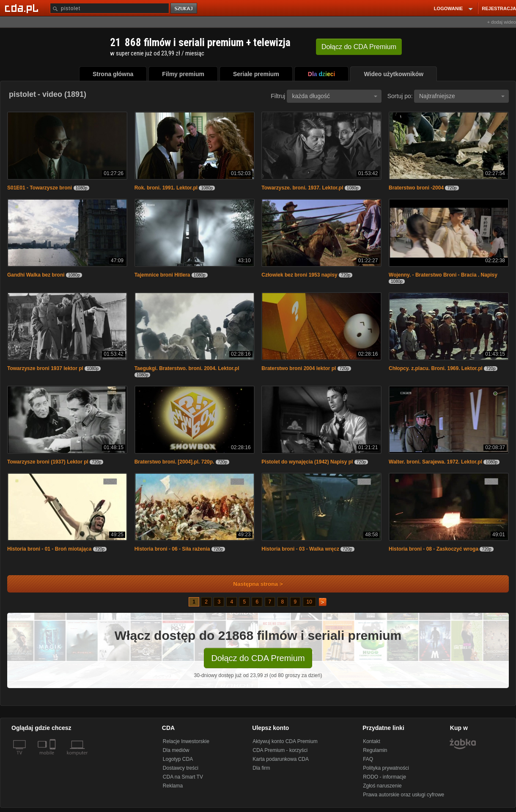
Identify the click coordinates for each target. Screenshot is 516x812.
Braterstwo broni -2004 (416, 188)
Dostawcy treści (181, 768)
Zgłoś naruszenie (382, 786)
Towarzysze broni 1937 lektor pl (45, 368)
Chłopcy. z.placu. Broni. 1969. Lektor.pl (436, 368)
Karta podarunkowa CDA (281, 759)
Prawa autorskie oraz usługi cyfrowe (403, 795)
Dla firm (261, 768)
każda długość (335, 96)
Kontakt (372, 741)
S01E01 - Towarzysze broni (40, 188)
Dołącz (359, 47)
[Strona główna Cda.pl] (23, 8)
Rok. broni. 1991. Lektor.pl (166, 188)
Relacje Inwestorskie (186, 741)
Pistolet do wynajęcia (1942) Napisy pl (307, 462)
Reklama (173, 786)
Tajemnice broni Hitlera (162, 275)
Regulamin (375, 750)
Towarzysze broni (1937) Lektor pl (48, 462)
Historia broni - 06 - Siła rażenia (172, 549)
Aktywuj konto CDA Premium (285, 741)
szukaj (184, 9)
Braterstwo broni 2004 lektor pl (299, 368)
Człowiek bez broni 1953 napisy (299, 275)
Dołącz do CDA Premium (258, 658)
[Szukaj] (110, 8)
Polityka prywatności (386, 768)
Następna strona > (252, 584)
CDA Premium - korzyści (280, 750)
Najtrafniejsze (462, 96)
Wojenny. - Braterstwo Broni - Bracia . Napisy (443, 275)
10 (309, 602)
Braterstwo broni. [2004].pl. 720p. (174, 462)
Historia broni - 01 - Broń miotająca (49, 549)
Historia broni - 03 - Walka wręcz (300, 549)
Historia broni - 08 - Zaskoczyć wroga (434, 549)
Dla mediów (176, 750)
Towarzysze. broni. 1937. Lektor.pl (302, 188)
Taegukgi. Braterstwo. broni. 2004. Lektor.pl (187, 368)
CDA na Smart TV (183, 777)
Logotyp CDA (178, 759)
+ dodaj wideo (502, 22)
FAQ (368, 759)
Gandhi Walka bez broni (36, 275)
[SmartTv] (54, 758)
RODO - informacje (384, 777)
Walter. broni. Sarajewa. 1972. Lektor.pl (435, 462)
